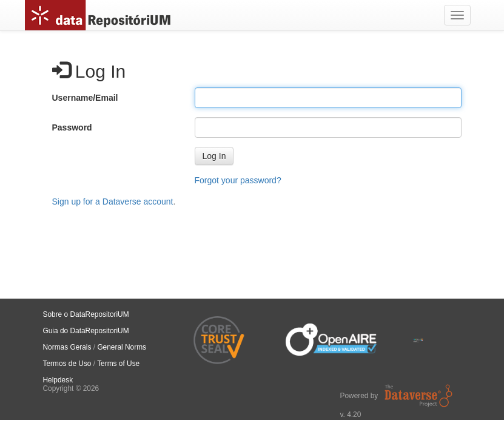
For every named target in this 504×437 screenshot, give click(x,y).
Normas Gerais (67, 347)
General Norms (122, 347)
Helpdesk (58, 380)
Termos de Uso (67, 364)
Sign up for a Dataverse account (113, 202)
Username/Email (85, 98)
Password (72, 127)
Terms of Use (118, 364)
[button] (214, 156)
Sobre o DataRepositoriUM (86, 314)
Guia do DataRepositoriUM (86, 331)
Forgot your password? (238, 180)
